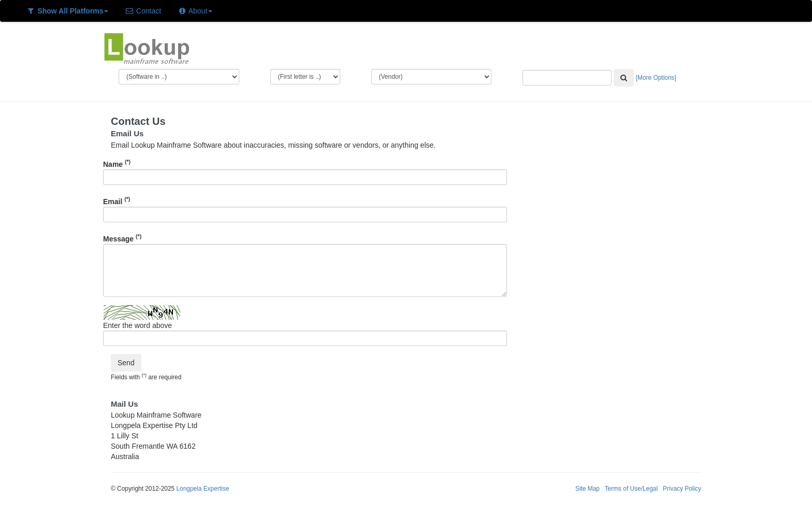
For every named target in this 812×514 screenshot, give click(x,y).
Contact (143, 11)
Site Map (588, 489)
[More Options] (656, 78)
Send (126, 363)
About (195, 11)
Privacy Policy (682, 489)
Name (117, 163)
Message (122, 238)
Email (117, 201)
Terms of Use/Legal (631, 489)
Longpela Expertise (202, 489)
